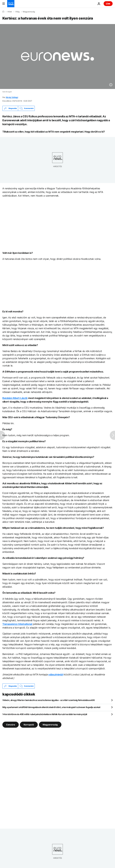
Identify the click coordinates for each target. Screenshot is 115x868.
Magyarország (29, 12)
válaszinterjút (56, 674)
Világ (17, 12)
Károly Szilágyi (12, 97)
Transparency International (17, 624)
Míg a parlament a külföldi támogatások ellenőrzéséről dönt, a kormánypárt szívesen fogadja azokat (51, 707)
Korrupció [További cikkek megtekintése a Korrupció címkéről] (29, 725)
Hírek (10, 12)
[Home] (3, 12)
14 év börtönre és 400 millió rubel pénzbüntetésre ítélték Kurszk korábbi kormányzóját (45, 714)
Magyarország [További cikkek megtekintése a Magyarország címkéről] (50, 725)
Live (108, 4)
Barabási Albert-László (15, 398)
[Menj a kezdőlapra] (11, 4)
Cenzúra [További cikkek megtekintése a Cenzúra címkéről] (11, 725)
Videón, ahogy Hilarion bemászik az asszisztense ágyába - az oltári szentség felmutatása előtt (49, 700)
